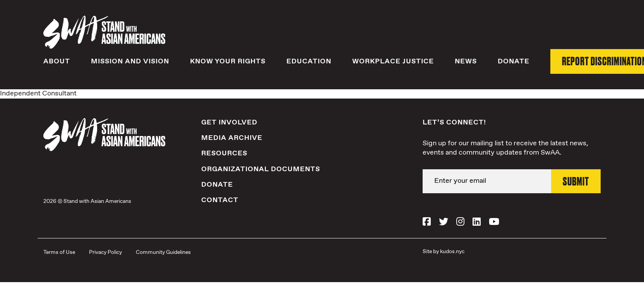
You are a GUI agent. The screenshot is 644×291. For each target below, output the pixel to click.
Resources (224, 153)
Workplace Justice (393, 61)
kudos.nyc (452, 252)
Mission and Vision (130, 61)
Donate (514, 61)
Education (309, 61)
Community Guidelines (163, 252)
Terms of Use (59, 252)
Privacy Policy (105, 252)
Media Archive (232, 138)
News (466, 61)
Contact (220, 200)
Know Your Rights (228, 61)
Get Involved (229, 123)
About (57, 61)
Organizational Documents (261, 169)
